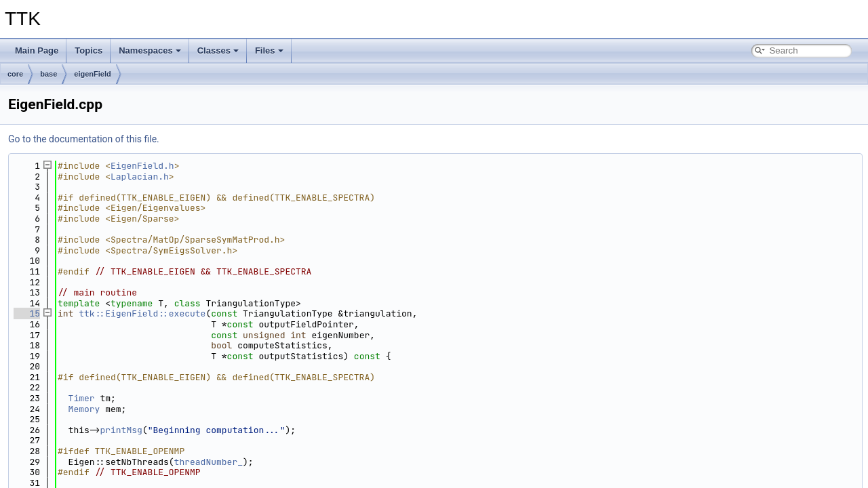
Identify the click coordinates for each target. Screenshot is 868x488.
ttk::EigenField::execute (142, 313)
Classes (218, 50)
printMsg (121, 430)
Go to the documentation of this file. (84, 139)
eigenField (92, 74)
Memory (84, 409)
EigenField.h (142, 166)
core (15, 74)
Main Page (37, 50)
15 (27, 313)
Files (269, 50)
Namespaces (150, 50)
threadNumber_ (209, 462)
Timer (82, 398)
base (48, 74)
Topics (88, 50)
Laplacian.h (140, 177)
